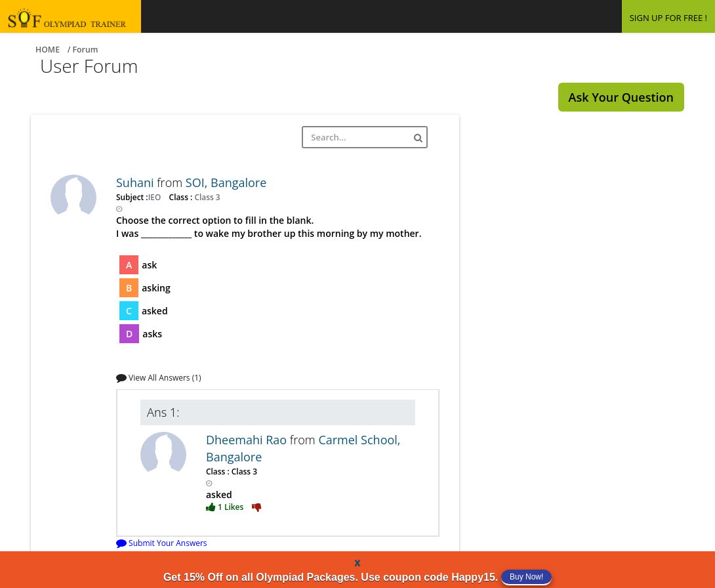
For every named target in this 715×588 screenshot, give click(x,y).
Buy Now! (526, 577)
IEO (156, 197)
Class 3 (206, 197)
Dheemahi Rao (248, 440)
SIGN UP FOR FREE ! (668, 18)
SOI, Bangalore (226, 182)
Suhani (136, 182)
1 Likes (226, 507)
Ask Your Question (621, 97)
